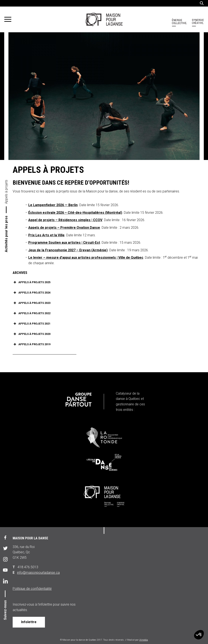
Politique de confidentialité (32, 589)
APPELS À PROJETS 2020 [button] (32, 334)
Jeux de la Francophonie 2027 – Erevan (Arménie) (68, 250)
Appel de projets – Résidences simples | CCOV (65, 220)
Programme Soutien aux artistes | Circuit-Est (64, 243)
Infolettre (29, 622)
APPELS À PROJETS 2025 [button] (32, 282)
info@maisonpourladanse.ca (38, 573)
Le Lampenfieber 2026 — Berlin (53, 205)
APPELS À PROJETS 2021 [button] (32, 324)
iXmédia (144, 640)
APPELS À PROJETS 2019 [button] (32, 344)
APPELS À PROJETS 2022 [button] (32, 313)
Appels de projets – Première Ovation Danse (64, 228)
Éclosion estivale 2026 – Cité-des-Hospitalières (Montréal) (75, 213)
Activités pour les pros (6, 234)
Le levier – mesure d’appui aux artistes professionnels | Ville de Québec (86, 258)
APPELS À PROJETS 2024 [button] (32, 293)
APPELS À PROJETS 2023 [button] (32, 303)
